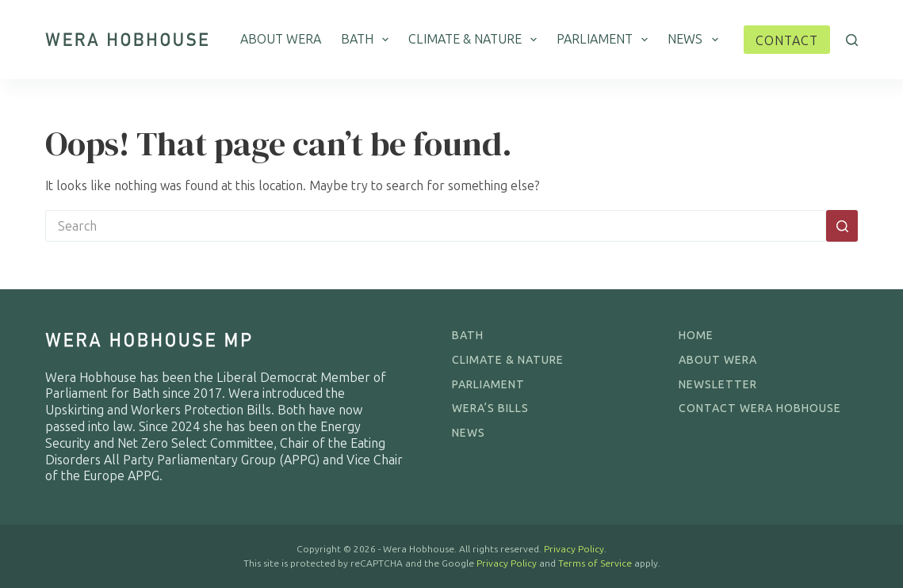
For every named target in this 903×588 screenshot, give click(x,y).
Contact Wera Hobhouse (760, 409)
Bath (368, 40)
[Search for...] (436, 226)
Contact (787, 41)
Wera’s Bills (490, 409)
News (696, 40)
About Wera (281, 39)
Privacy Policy (574, 549)
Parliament (605, 40)
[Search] (852, 40)
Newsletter (718, 385)
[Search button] (842, 226)
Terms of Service (595, 563)
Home (696, 336)
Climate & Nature (476, 40)
